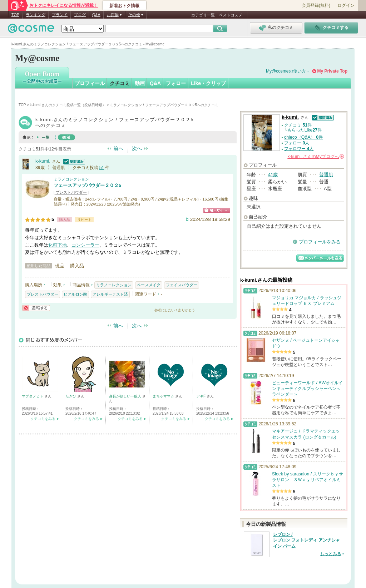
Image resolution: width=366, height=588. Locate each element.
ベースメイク (149, 285)
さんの (316, 157)
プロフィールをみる (320, 242)
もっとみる (331, 554)
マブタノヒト (33, 396)
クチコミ (120, 83)
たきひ (71, 396)
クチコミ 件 (298, 125)
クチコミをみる (43, 419)
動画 (140, 83)
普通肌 (326, 175)
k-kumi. (43, 161)
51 (102, 168)
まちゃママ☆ (164, 396)
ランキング (36, 15)
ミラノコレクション (71, 179)
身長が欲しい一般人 (126, 396)
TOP (15, 15)
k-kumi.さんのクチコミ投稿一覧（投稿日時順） (68, 105)
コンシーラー (85, 245)
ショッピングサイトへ (217, 210)
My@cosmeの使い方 (286, 71)
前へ (118, 148)
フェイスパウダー (182, 285)
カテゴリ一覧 (203, 15)
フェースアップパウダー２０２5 (87, 185)
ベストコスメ (231, 15)
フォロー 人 (297, 143)
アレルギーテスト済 (110, 294)
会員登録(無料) (316, 5)
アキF (201, 396)
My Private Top (332, 71)
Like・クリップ (208, 83)
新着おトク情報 (124, 6)
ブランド (60, 15)
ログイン (346, 5)
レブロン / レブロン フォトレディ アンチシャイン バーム (306, 540)
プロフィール (90, 83)
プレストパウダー (71, 192)
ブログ (80, 15)
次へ (137, 148)
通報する (36, 308)
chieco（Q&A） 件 (303, 137)
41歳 (273, 175)
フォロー (176, 83)
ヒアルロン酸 (75, 294)
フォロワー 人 (299, 149)
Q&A (96, 15)
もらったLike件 (305, 130)
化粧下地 (58, 245)
